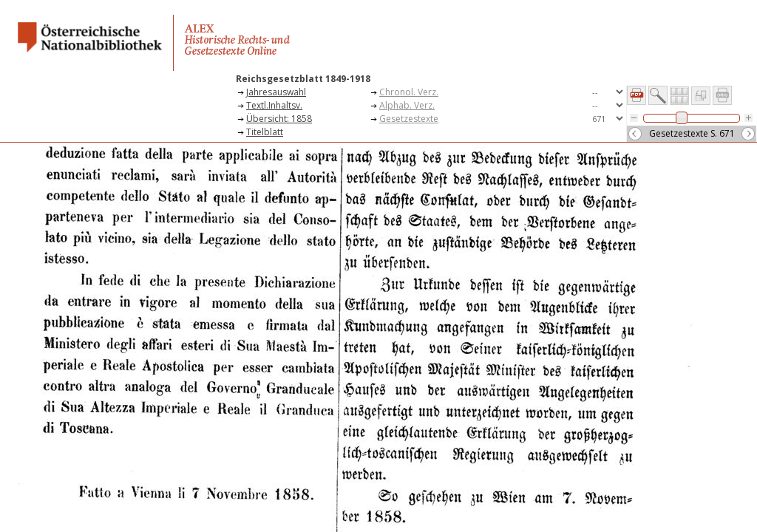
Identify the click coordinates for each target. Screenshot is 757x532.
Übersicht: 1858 (279, 119)
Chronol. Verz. (409, 92)
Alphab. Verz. (407, 105)
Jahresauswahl (276, 92)
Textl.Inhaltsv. (274, 105)
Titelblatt (265, 132)
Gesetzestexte (409, 119)
